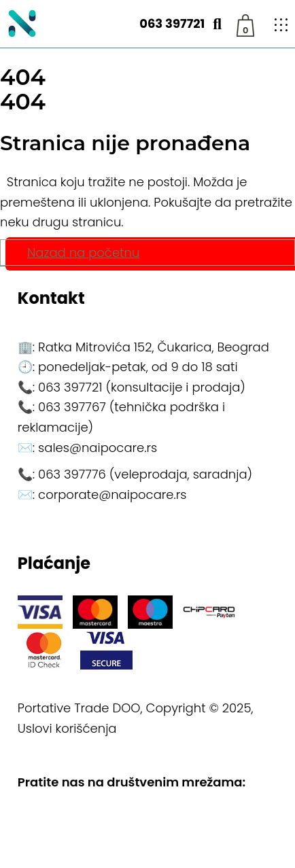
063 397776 (72, 474)
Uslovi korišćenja (67, 728)
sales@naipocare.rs (98, 448)
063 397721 (172, 23)
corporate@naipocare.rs (112, 494)
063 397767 (72, 407)
